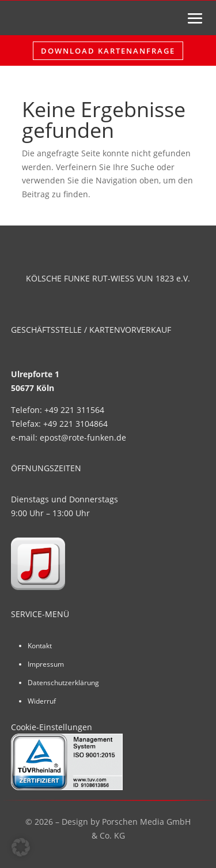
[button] (21, 847)
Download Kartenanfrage (108, 51)
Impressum (46, 664)
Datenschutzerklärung (63, 683)
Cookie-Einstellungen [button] (52, 727)
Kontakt (40, 646)
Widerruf (42, 701)
